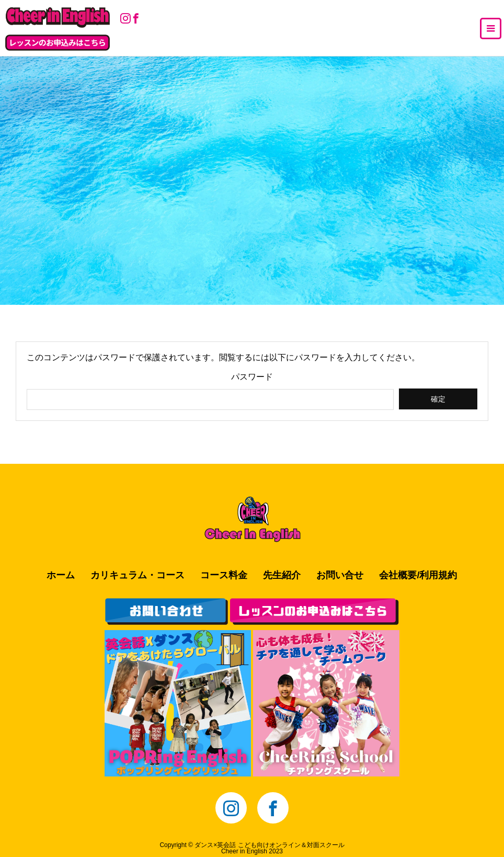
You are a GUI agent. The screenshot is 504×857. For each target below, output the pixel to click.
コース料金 (224, 575)
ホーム (61, 575)
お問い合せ (340, 575)
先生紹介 (282, 575)
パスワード (252, 377)
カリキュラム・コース (138, 575)
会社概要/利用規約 (418, 575)
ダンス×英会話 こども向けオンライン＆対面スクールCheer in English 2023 (269, 848)
